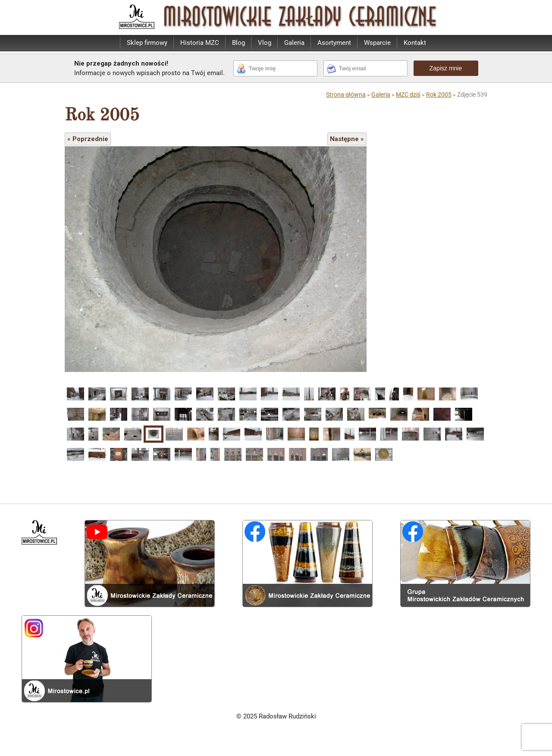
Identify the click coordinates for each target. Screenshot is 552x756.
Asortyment (334, 43)
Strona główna (346, 94)
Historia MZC (200, 43)
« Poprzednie (88, 139)
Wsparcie (377, 43)
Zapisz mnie (446, 68)
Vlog (265, 43)
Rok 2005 (439, 94)
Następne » (347, 139)
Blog (238, 43)
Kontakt (415, 43)
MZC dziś (408, 94)
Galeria (294, 43)
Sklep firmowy (147, 43)
